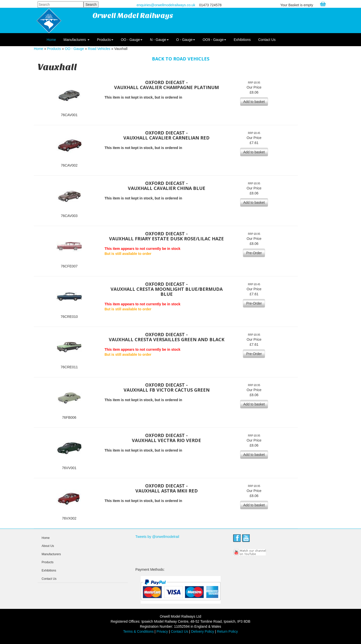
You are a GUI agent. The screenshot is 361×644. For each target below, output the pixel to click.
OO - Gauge (132, 40)
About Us (48, 546)
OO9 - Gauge (214, 40)
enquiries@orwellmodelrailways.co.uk (166, 5)
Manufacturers (76, 40)
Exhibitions (242, 40)
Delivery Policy (203, 631)
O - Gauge (186, 40)
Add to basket (254, 102)
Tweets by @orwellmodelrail (157, 537)
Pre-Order (254, 253)
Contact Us (267, 40)
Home (51, 40)
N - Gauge (159, 40)
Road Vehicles (99, 49)
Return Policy (227, 631)
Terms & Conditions (138, 631)
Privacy (162, 631)
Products (105, 40)
